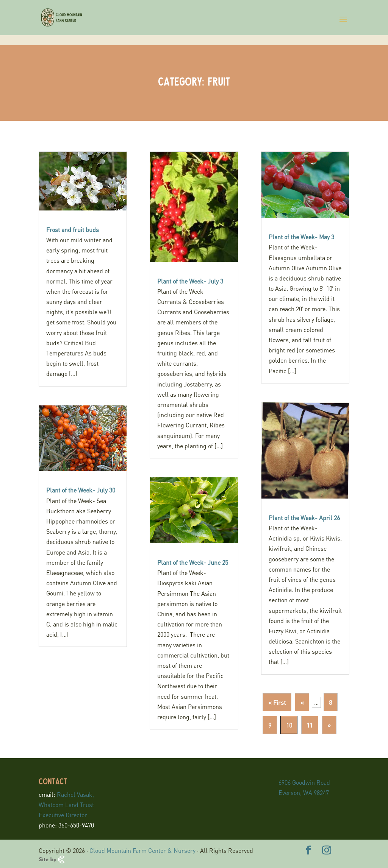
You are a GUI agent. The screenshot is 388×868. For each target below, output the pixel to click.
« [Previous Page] (302, 702)
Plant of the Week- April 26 (304, 518)
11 (310, 725)
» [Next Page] (329, 725)
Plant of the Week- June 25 (193, 562)
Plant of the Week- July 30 (81, 490)
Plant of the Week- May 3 (301, 237)
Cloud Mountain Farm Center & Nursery (142, 850)
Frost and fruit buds (73, 230)
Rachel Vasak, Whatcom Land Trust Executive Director (66, 805)
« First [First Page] (277, 702)
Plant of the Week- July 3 (190, 281)
